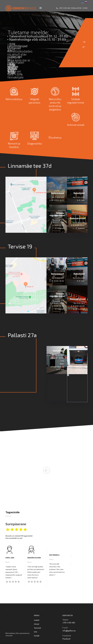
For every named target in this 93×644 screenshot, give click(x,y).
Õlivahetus (55, 137)
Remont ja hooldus (14, 145)
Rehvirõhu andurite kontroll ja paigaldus (55, 104)
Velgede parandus (35, 101)
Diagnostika (35, 143)
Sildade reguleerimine (76, 101)
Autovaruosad (76, 125)
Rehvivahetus (14, 99)
